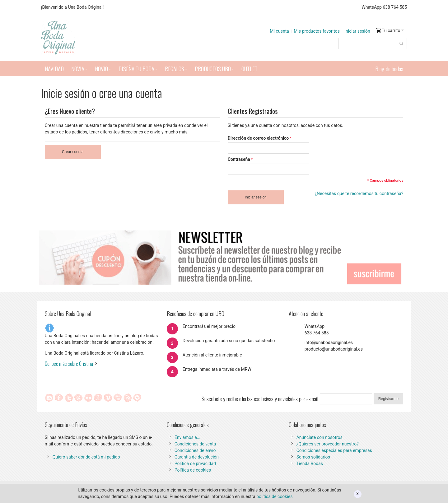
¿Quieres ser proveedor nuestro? (328, 444)
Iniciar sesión (357, 31)
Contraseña (239, 159)
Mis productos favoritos (317, 31)
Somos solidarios (313, 457)
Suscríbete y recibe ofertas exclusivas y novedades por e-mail (260, 399)
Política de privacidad (195, 463)
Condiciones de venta (195, 444)
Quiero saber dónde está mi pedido (86, 457)
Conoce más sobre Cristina (69, 364)
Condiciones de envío (195, 450)
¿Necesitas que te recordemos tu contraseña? (359, 193)
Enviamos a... (187, 437)
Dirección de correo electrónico (258, 138)
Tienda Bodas (310, 463)
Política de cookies (193, 470)
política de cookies (274, 496)
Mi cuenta (279, 31)
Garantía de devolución (197, 457)
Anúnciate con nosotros (320, 437)
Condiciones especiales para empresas (334, 450)
